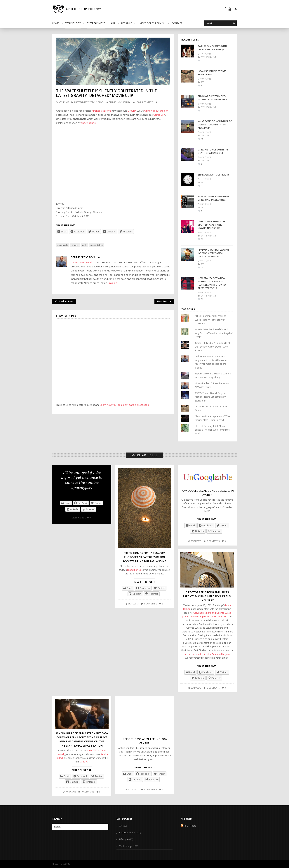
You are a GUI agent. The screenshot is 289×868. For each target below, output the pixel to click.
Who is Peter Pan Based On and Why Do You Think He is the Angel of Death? (214, 333)
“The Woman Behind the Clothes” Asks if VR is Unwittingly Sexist (212, 225)
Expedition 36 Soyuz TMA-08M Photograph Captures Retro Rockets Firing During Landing (144, 557)
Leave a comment (145, 102)
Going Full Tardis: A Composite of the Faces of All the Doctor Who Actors (213, 347)
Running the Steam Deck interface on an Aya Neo (212, 98)
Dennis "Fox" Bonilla (120, 102)
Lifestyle (127, 23)
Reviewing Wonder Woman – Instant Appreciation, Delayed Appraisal (214, 253)
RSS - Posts (188, 826)
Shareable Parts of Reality (214, 175)
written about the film (156, 111)
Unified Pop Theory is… (152, 23)
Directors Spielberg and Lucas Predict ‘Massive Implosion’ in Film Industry (207, 596)
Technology (73, 23)
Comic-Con (159, 115)
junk (84, 245)
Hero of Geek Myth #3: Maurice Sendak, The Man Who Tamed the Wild (212, 430)
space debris (88, 123)
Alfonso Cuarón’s (101, 111)
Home (56, 23)
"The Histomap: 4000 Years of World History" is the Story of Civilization (211, 320)
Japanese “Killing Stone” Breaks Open (212, 73)
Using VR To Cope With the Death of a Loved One (213, 151)
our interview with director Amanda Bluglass (207, 654)
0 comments (151, 604)
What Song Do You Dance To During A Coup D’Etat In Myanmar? (215, 125)
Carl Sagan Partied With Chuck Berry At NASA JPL (212, 48)
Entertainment (96, 23)
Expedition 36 (134, 570)
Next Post (164, 301)
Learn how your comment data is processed (124, 405)
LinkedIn (112, 283)
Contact (177, 23)
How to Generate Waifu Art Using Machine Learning (214, 198)
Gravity (132, 111)
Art (113, 23)
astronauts (63, 245)
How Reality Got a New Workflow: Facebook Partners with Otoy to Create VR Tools (212, 283)
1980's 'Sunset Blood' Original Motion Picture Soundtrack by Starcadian (211, 397)
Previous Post (64, 301)
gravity (75, 245)
